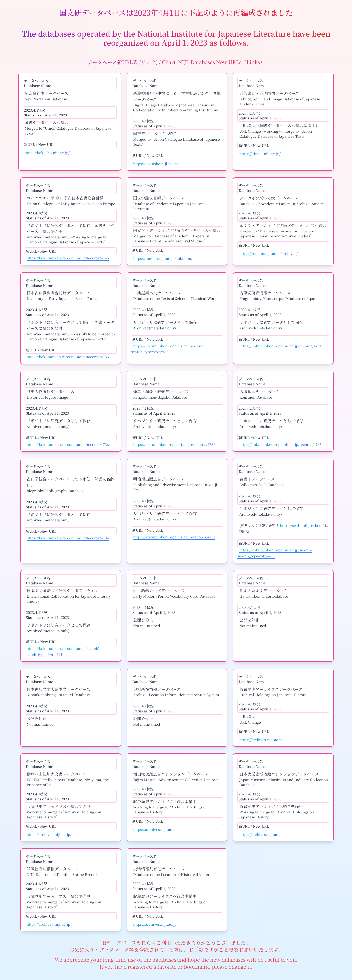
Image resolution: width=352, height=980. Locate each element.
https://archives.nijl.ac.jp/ (49, 834)
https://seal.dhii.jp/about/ (302, 525)
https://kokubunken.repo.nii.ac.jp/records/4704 (280, 346)
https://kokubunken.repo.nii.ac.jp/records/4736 (68, 444)
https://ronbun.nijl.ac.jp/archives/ (268, 253)
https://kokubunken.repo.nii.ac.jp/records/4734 (68, 538)
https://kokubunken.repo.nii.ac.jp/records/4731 (174, 537)
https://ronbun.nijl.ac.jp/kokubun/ (163, 258)
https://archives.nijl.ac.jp (261, 740)
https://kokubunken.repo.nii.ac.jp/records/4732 (174, 444)
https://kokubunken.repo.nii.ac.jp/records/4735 (280, 444)
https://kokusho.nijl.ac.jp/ (47, 153)
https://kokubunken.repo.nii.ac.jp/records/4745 (68, 258)
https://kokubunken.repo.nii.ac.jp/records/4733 (68, 357)
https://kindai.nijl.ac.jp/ (260, 154)
